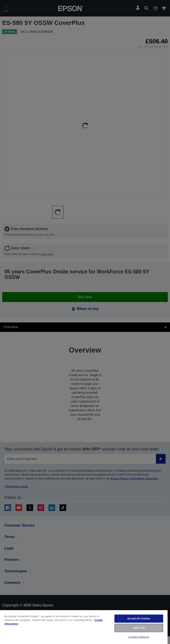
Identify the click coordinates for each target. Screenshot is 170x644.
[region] (84, 627)
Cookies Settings (139, 637)
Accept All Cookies (139, 618)
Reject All (139, 628)
